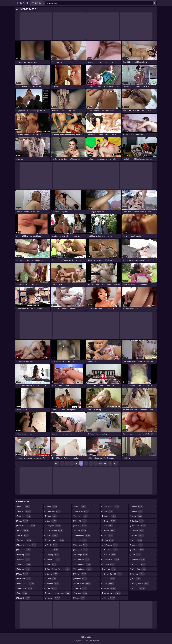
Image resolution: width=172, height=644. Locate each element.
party (108, 535)
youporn (139, 588)
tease (137, 516)
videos (138, 535)
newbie (81, 588)
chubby (24, 559)
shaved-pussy (112, 593)
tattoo (137, 511)
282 (105, 463)
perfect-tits (111, 550)
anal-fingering (27, 526)
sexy (109, 583)
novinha (81, 593)
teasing (138, 521)
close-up (25, 564)
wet (136, 555)
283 (110, 463)
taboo (137, 506)
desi (23, 593)
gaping (52, 574)
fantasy (52, 550)
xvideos (138, 574)
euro (52, 521)
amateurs (25, 516)
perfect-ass (111, 545)
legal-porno (83, 535)
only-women (112, 506)
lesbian (81, 540)
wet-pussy (139, 559)
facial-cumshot (56, 540)
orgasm (110, 521)
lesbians (81, 545)
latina (81, 531)
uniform (138, 531)
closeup (24, 569)
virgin (137, 540)
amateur (25, 511)
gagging (53, 555)
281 (100, 463)
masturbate (82, 559)
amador (24, 506)
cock (23, 574)
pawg (109, 540)
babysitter (25, 540)
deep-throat (26, 583)
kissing (81, 526)
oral (108, 511)
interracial (82, 511)
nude (80, 598)
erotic (52, 516)
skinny (109, 598)
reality (109, 564)
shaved (110, 588)
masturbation (83, 569)
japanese (82, 516)
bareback (25, 550)
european (54, 526)
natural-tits (83, 583)
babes (23, 535)
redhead (110, 569)
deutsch (24, 598)
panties (109, 531)
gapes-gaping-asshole (58, 569)
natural (81, 579)
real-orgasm (112, 559)
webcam (138, 550)
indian (81, 506)
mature (81, 574)
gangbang (54, 559)
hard (52, 588)
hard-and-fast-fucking (58, 593)
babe (23, 531)
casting (24, 555)
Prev (57, 463)
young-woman (141, 583)
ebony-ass (54, 511)
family (52, 545)
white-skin (139, 569)
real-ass (110, 555)
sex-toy (109, 579)
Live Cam (39, 3)
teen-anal (139, 526)
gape (52, 564)
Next (115, 463)
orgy (108, 526)
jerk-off (81, 521)
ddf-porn (25, 579)
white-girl (139, 564)
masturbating (83, 564)
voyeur (138, 545)
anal (23, 521)
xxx (136, 579)
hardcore (53, 598)
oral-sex (110, 516)
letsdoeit (82, 550)
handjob (53, 583)
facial (52, 535)
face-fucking (55, 531)
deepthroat (25, 588)
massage (81, 555)
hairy (52, 579)
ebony (52, 506)
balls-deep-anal (27, 545)
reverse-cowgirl (113, 574)
